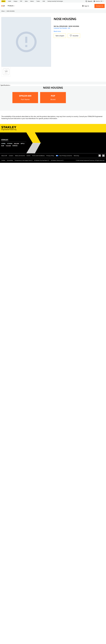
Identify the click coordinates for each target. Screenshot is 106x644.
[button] (10, 1)
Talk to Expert (60, 36)
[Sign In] (86, 6)
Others (3, 11)
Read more (57, 31)
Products (11, 6)
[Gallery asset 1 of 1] (26, 42)
